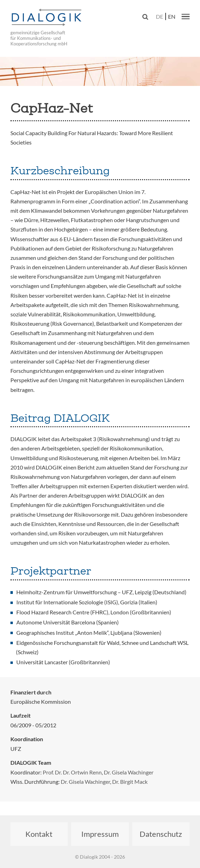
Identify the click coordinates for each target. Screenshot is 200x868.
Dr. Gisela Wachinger (129, 772)
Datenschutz (161, 834)
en (172, 16)
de (160, 16)
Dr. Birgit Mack (130, 782)
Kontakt (39, 834)
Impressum (100, 834)
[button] (186, 16)
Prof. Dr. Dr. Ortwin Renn (72, 772)
